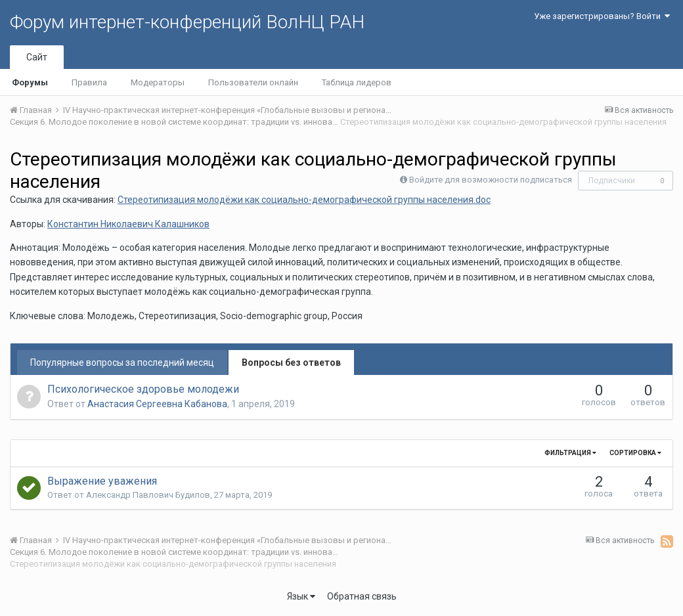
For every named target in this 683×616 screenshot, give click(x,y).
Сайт (37, 57)
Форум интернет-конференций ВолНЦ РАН (187, 22)
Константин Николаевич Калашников (128, 224)
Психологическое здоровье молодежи (143, 389)
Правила (89, 82)
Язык (301, 596)
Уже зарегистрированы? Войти (602, 16)
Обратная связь (362, 596)
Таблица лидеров (357, 82)
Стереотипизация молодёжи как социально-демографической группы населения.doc (304, 200)
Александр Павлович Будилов (148, 495)
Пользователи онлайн (253, 82)
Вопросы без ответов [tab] (291, 363)
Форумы (30, 82)
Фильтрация (570, 453)
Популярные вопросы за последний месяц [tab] (122, 363)
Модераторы (158, 82)
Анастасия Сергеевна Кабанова (157, 404)
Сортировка (635, 453)
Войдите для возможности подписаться (491, 180)
